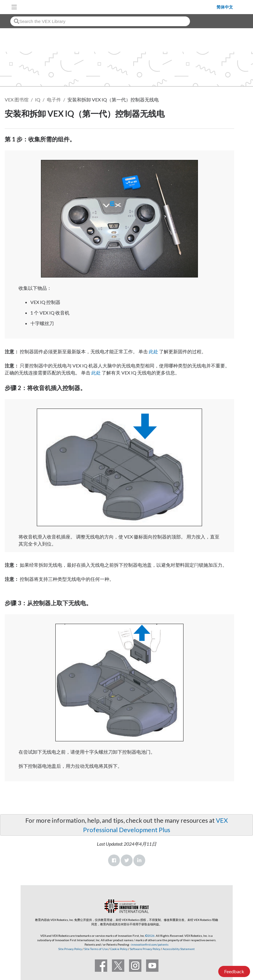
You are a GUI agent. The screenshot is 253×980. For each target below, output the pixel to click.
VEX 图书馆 (17, 99)
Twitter (127, 860)
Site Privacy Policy (70, 949)
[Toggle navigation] (14, 7)
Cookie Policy (119, 949)
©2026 (150, 936)
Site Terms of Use (96, 949)
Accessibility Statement (179, 949)
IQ (38, 99)
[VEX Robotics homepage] (118, 7)
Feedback (234, 971)
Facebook (114, 860)
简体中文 (225, 7)
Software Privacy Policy (145, 949)
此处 (153, 351)
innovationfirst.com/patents (150, 944)
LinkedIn (139, 860)
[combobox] (100, 21)
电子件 (54, 99)
